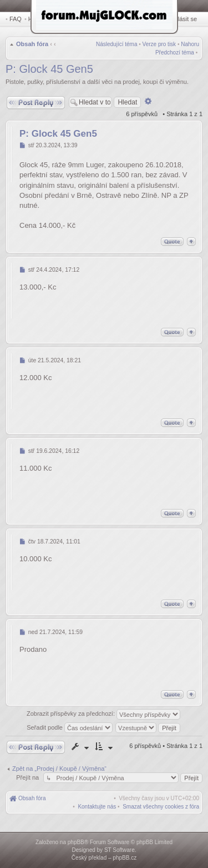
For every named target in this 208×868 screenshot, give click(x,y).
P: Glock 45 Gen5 (49, 69)
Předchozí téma (175, 53)
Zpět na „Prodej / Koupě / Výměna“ (59, 769)
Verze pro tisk (159, 44)
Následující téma (116, 44)
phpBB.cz (125, 858)
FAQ (16, 19)
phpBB (76, 842)
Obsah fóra (32, 44)
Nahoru (190, 44)
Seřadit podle (70, 727)
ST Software (120, 850)
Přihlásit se (182, 19)
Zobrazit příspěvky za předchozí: (103, 714)
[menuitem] (161, 807)
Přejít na (28, 777)
